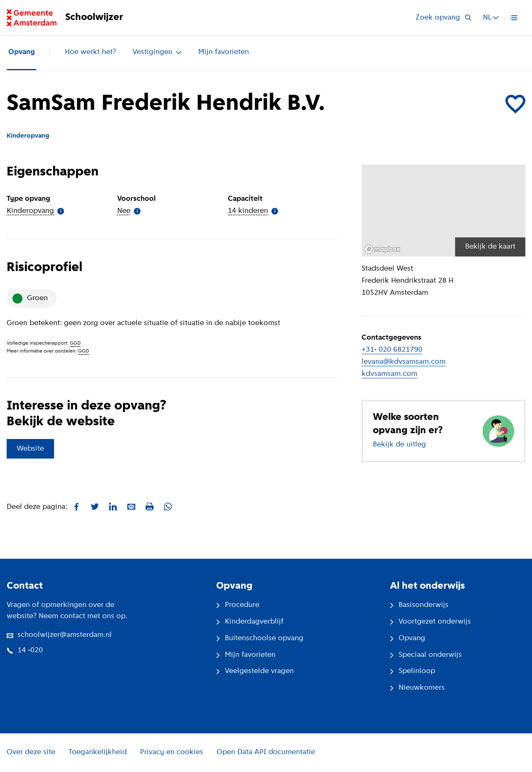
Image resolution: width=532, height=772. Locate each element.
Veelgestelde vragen (255, 671)
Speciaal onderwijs (426, 655)
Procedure (238, 605)
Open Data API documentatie (266, 752)
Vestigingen (157, 52)
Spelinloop (413, 671)
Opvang (22, 52)
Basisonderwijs (419, 605)
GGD (75, 343)
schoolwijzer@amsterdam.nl (59, 635)
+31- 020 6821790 (392, 350)
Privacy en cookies (172, 752)
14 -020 (25, 650)
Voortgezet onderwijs (430, 622)
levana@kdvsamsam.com (404, 362)
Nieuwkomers (417, 688)
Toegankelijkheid (98, 752)
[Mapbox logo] (382, 249)
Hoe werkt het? (90, 52)
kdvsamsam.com (389, 374)
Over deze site (31, 752)
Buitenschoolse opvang (260, 638)
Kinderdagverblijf (250, 622)
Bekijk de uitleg (399, 445)
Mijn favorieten (224, 52)
